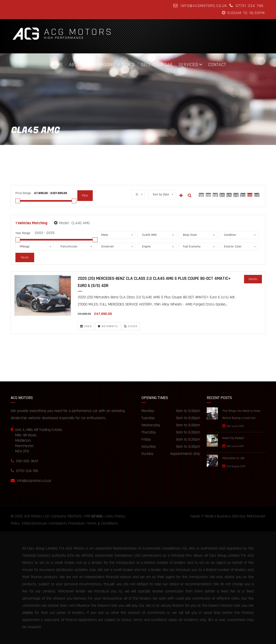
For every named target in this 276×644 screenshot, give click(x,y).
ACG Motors (33, 516)
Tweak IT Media (202, 516)
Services (188, 65)
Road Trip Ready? (233, 438)
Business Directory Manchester (241, 516)
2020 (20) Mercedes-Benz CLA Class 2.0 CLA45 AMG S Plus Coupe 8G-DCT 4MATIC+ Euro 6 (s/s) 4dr (154, 282)
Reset (25, 257)
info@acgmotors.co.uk (204, 6)
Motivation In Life (233, 458)
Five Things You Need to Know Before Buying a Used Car (241, 414)
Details (253, 279)
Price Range (23, 193)
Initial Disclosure (34, 523)
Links (109, 516)
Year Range (23, 233)
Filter (85, 196)
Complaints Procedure (67, 523)
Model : (72, 223)
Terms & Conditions (102, 523)
